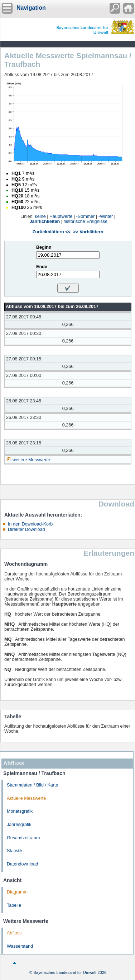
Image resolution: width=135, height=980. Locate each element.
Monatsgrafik (20, 811)
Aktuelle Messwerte (26, 798)
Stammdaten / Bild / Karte (33, 785)
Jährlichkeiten (45, 221)
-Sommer (86, 216)
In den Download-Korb (30, 524)
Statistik (15, 851)
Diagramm (17, 892)
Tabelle (14, 905)
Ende (42, 267)
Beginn (44, 247)
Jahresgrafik (19, 825)
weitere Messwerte (31, 460)
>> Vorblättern (88, 232)
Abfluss (14, 933)
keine (40, 216)
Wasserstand (20, 946)
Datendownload (23, 864)
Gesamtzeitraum (23, 838)
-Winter (106, 216)
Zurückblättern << (52, 232)
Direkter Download (26, 529)
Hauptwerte (61, 216)
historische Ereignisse (85, 221)
